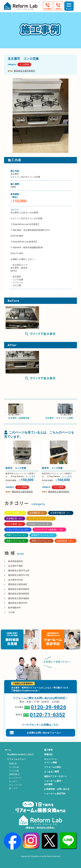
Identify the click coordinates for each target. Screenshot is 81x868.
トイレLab (14, 771)
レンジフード (15, 778)
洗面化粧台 (14, 774)
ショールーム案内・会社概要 (54, 783)
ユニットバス (15, 785)
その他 (11, 612)
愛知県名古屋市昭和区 (19, 594)
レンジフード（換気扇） (49, 530)
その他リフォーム (39, 524)
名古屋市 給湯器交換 (19, 418)
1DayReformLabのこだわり (20, 754)
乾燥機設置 (15, 519)
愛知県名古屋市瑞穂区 (19, 598)
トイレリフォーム (18, 530)
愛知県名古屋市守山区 (19, 571)
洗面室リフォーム (43, 535)
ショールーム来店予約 (55, 794)
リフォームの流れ (53, 767)
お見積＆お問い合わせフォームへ (44, 733)
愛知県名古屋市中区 (18, 603)
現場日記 (48, 754)
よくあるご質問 (52, 772)
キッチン (13, 781)
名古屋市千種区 (16, 566)
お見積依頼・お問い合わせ (57, 789)
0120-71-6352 (48, 715)
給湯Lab (13, 763)
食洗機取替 (37, 513)
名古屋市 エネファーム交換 (59, 418)
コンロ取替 (24, 64)
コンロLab (14, 767)
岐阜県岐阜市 (15, 608)
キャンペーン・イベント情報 (52, 761)
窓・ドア (13, 788)
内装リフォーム (16, 535)
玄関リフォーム (41, 541)
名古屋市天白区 (16, 580)
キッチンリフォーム (41, 519)
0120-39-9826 (49, 707)
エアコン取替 (15, 513)
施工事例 (48, 750)
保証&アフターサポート (56, 776)
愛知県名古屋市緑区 (18, 584)
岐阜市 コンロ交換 (16, 468)
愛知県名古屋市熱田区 (24, 71)
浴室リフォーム (16, 541)
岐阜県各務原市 (16, 561)
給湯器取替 (65, 541)
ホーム (8, 750)
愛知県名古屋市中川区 (19, 575)
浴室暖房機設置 (61, 513)
